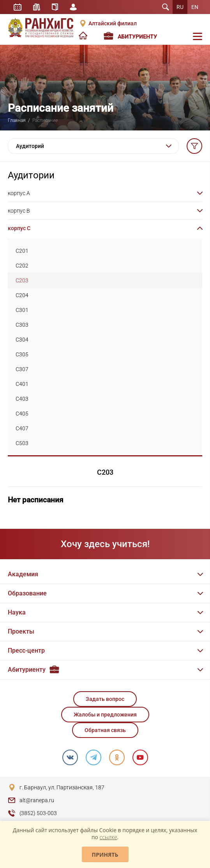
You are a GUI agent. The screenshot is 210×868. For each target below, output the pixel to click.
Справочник (55, 7)
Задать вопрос (105, 699)
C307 (22, 369)
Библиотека (37, 7)
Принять (105, 855)
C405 (22, 414)
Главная (17, 120)
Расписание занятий (18, 7)
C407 (22, 428)
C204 (22, 295)
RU (180, 7)
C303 (22, 325)
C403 (22, 399)
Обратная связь (105, 730)
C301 (22, 310)
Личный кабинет (73, 7)
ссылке (108, 837)
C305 (22, 354)
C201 (22, 251)
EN (195, 7)
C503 (22, 443)
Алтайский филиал (113, 23)
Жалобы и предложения (105, 715)
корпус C (19, 228)
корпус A (19, 193)
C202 (22, 266)
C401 (22, 384)
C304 (22, 340)
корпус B (19, 211)
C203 (22, 280)
